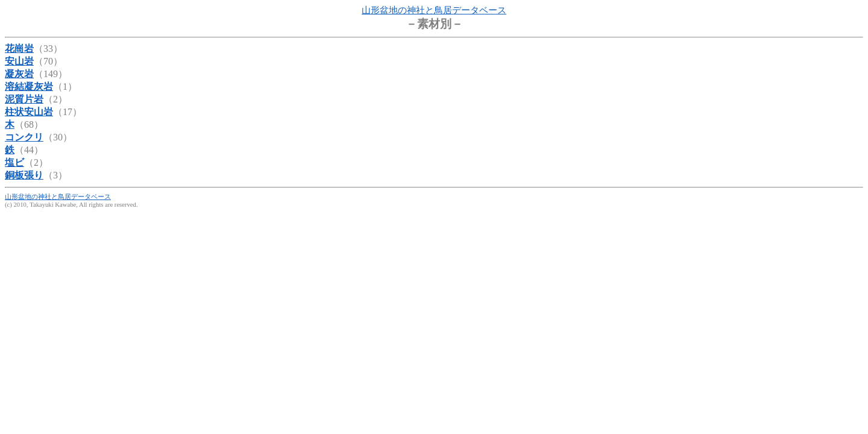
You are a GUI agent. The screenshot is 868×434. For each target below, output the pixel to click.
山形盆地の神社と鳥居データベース (434, 10)
